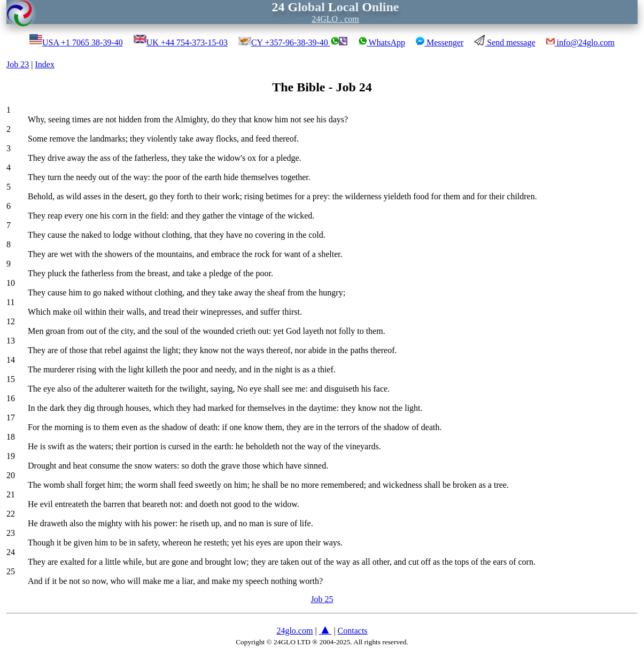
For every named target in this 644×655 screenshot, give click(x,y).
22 (11, 514)
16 (11, 398)
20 (11, 475)
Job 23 (18, 64)
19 (11, 456)
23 (11, 533)
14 (11, 360)
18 (11, 437)
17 (11, 418)
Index (44, 64)
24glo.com (294, 631)
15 (11, 379)
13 (11, 341)
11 (10, 302)
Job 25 (322, 599)
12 (11, 321)
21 (11, 494)
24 (11, 552)
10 (11, 283)
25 (11, 571)
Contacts (353, 631)
